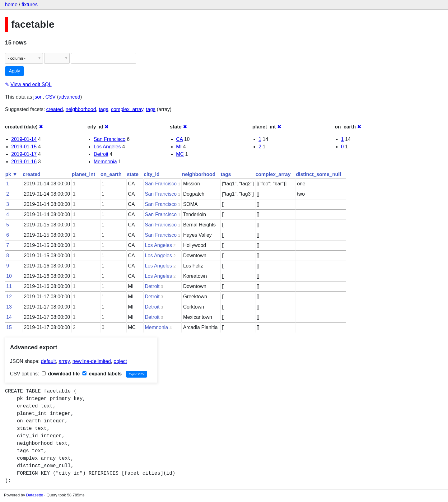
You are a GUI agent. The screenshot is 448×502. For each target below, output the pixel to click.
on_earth (111, 174)
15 (9, 327)
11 (9, 286)
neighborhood (81, 109)
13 (9, 307)
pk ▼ (11, 174)
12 (9, 297)
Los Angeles (107, 147)
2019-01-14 (24, 139)
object (120, 361)
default (49, 361)
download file (61, 374)
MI (179, 147)
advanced (70, 97)
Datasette (35, 495)
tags (104, 109)
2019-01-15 (24, 147)
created (55, 109)
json (38, 97)
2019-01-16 (24, 162)
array (64, 361)
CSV (51, 97)
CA (179, 139)
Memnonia (105, 162)
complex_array (127, 109)
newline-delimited (92, 361)
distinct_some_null (318, 174)
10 (9, 276)
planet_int (84, 174)
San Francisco (110, 139)
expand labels (102, 374)
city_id (152, 174)
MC (180, 154)
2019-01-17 (24, 154)
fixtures (30, 5)
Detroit (101, 154)
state (133, 174)
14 (9, 317)
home (11, 5)
